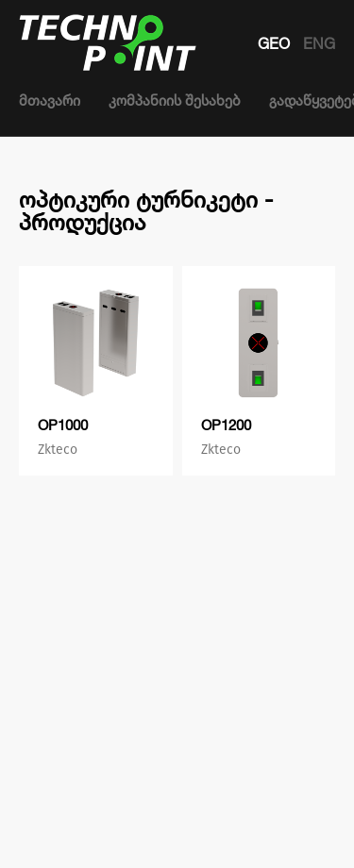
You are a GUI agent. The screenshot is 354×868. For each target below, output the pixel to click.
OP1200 (226, 425)
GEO (276, 43)
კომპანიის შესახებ (175, 100)
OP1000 (63, 425)
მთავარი (50, 100)
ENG (319, 43)
